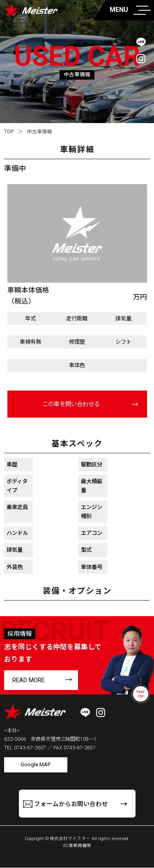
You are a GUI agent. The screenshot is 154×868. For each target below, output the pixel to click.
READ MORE (29, 681)
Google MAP (36, 766)
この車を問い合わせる (71, 405)
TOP (9, 132)
